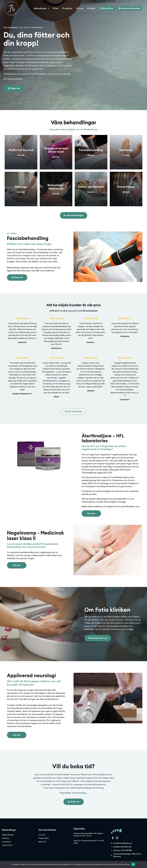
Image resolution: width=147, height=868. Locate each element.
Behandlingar (41, 8)
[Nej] (143, 864)
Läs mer (21, 155)
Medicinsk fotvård (21, 150)
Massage (21, 187)
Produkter (67, 8)
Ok (133, 864)
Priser (56, 8)
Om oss (80, 8)
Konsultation (126, 187)
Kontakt (91, 8)
